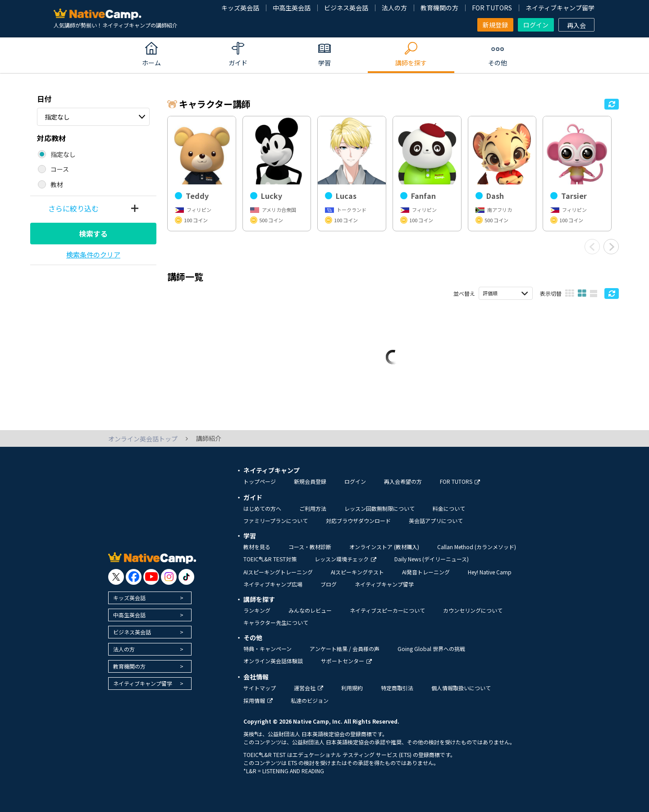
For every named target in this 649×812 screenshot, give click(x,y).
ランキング (257, 610)
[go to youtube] (151, 577)
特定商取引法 (397, 688)
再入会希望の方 (403, 481)
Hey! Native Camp (490, 572)
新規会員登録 (310, 481)
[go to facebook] (134, 577)
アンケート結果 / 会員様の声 (345, 649)
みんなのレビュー (310, 610)
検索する (93, 234)
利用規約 (352, 688)
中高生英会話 (292, 8)
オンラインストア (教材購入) (384, 547)
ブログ (329, 584)
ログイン (536, 25)
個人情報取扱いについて (461, 688)
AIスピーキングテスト (357, 572)
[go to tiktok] (186, 577)
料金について (449, 508)
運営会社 (309, 688)
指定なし (57, 117)
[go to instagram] (169, 577)
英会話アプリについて (436, 521)
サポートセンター (346, 661)
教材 (57, 184)
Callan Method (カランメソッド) (477, 547)
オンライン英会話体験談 (273, 661)
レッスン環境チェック (345, 559)
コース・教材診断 (310, 547)
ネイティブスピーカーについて (387, 610)
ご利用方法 (313, 508)
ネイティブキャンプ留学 (560, 8)
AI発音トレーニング (426, 572)
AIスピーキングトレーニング (278, 572)
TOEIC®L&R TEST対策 (270, 559)
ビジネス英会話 (346, 8)
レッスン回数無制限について (379, 508)
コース (60, 169)
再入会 (576, 25)
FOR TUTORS (492, 8)
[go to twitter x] (116, 577)
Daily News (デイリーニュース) (432, 559)
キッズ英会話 (240, 8)
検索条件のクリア (93, 255)
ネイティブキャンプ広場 (273, 584)
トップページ (260, 481)
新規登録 (495, 25)
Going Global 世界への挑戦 (431, 649)
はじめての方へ (262, 508)
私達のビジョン (310, 700)
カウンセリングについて (473, 610)
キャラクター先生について (276, 622)
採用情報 (258, 700)
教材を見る (257, 547)
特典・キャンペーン (267, 649)
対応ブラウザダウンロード (358, 521)
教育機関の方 (439, 8)
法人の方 (394, 8)
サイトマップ (260, 688)
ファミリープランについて (276, 521)
